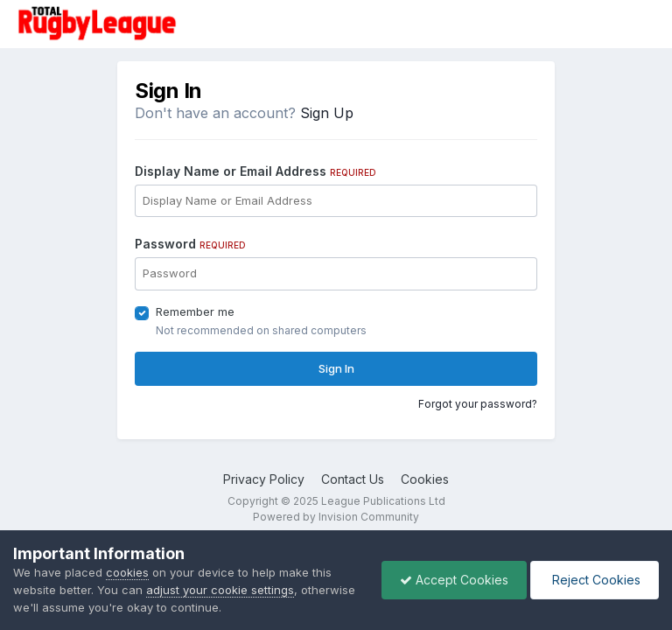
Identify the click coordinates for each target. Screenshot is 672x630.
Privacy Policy (264, 479)
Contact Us (353, 479)
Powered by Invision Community (336, 517)
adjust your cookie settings (220, 590)
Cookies (425, 479)
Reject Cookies (595, 580)
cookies (127, 572)
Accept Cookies (454, 580)
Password (190, 244)
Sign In (336, 368)
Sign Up (327, 113)
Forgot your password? (478, 404)
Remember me (195, 311)
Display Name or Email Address (255, 171)
